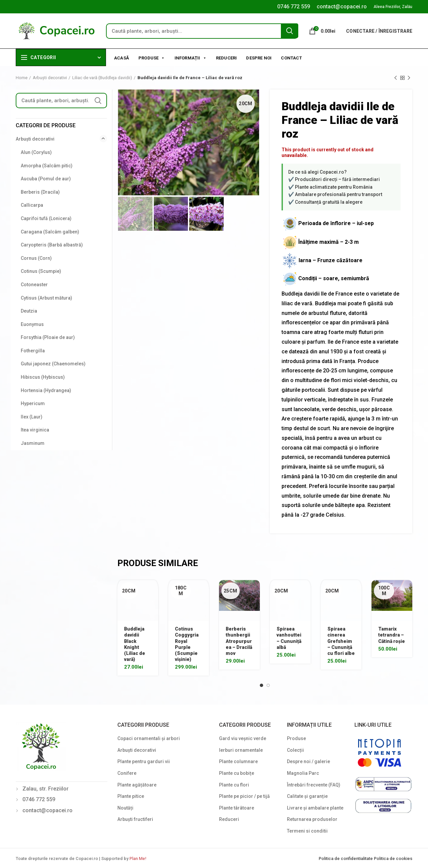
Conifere (127, 773)
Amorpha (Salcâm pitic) (47, 166)
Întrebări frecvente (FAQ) (314, 785)
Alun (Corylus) (36, 152)
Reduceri (227, 58)
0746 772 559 (294, 7)
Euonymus (32, 324)
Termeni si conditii (307, 831)
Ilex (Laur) (32, 417)
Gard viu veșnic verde (243, 738)
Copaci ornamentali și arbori (149, 738)
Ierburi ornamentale (241, 750)
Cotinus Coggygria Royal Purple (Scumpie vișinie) (187, 644)
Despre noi (259, 58)
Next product (409, 78)
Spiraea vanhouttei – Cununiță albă (289, 638)
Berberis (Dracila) (40, 192)
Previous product (396, 78)
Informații (191, 57)
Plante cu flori (234, 785)
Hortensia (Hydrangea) (46, 390)
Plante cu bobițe (237, 773)
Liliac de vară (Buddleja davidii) (102, 78)
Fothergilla (33, 351)
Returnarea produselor (312, 819)
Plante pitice (131, 796)
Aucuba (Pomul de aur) (46, 179)
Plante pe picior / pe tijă (244, 796)
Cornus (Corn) (36, 258)
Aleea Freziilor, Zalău (393, 7)
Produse (152, 57)
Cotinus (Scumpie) (41, 271)
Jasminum (33, 443)
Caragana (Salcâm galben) (50, 232)
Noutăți (125, 808)
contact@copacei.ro (342, 7)
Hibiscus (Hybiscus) (43, 377)
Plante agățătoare (137, 785)
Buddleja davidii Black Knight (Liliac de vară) (135, 644)
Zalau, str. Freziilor (45, 789)
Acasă (122, 58)
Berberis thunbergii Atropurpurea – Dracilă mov (239, 641)
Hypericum (33, 403)
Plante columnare (238, 761)
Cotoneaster (34, 285)
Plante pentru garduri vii (144, 761)
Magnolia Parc (303, 773)
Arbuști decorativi (50, 78)
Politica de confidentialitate (346, 858)
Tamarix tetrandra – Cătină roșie (392, 635)
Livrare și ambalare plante (315, 808)
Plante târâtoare (237, 808)
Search (290, 31)
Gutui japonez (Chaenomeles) (53, 364)
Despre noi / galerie (308, 761)
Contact (291, 58)
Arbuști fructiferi (135, 819)
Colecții (295, 750)
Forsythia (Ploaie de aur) (48, 337)
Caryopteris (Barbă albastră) (52, 245)
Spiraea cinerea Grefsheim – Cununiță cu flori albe (341, 641)
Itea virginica (35, 430)
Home (22, 78)
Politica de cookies (393, 858)
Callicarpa (32, 205)
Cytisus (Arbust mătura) (46, 298)
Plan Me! (138, 858)
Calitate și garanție (307, 796)
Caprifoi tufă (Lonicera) (46, 218)
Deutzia (29, 311)
